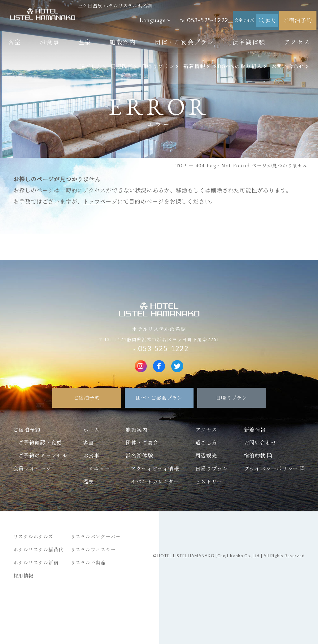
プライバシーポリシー (271, 468)
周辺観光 (122, 66)
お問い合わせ (288, 66)
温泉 (85, 42)
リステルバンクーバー (96, 536)
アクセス (297, 42)
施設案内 (123, 42)
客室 (15, 42)
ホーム (91, 430)
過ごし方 (91, 66)
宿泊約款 (255, 455)
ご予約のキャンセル (43, 455)
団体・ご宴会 (142, 442)
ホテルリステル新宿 (36, 562)
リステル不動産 (88, 562)
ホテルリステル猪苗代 (39, 549)
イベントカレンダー (155, 481)
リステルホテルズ (33, 536)
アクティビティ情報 (155, 468)
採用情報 (24, 575)
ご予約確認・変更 (40, 442)
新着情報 (194, 66)
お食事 (50, 42)
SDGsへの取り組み (238, 66)
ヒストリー (209, 481)
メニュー (99, 468)
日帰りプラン (158, 66)
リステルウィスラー (93, 549)
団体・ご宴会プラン (184, 42)
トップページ (100, 201)
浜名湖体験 (249, 42)
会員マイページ (32, 468)
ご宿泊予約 (298, 20)
